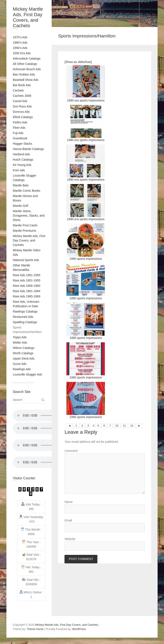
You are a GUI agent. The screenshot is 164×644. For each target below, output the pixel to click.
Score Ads (20, 364)
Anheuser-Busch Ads (27, 69)
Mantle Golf (20, 206)
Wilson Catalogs (24, 348)
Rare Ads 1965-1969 (26, 296)
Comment (71, 451)
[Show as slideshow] (78, 62)
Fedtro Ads (20, 122)
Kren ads (19, 170)
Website (70, 539)
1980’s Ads (20, 43)
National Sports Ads (26, 260)
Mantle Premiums (24, 231)
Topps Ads (20, 337)
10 (117, 426)
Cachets (18, 90)
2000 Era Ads (22, 53)
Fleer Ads (19, 128)
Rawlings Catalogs (25, 311)
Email (68, 520)
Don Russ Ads (22, 106)
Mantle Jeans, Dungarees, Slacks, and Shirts (29, 216)
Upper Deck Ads (24, 358)
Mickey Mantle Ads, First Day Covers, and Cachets (28, 17)
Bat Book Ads (22, 85)
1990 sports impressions (86, 242)
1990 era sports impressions (86, 84)
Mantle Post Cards (25, 225)
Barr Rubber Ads (24, 74)
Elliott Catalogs (23, 117)
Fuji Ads (18, 133)
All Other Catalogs (25, 64)
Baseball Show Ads (26, 80)
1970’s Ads (20, 37)
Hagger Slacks (23, 144)
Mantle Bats (21, 185)
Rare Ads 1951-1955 (26, 275)
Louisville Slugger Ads (27, 374)
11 (124, 426)
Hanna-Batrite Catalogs (28, 149)
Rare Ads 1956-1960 (26, 286)
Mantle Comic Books (26, 191)
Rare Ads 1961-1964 (26, 291)
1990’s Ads (20, 48)
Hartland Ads (21, 154)
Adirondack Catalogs (27, 59)
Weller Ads (20, 343)
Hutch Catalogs (23, 160)
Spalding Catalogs (25, 322)
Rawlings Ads (22, 369)
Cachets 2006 (22, 96)
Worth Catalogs (23, 353)
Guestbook (20, 138)
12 (132, 426)
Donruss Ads (21, 112)
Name (68, 502)
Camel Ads (20, 101)
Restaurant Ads (23, 317)
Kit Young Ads (22, 165)
